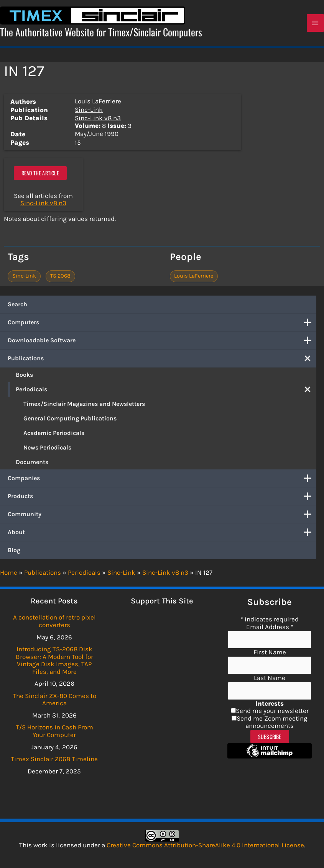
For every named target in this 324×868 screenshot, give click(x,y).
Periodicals (166, 392)
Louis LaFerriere (194, 279)
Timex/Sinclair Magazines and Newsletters (84, 406)
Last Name (270, 678)
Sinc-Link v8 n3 (98, 121)
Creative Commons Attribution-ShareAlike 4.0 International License (205, 845)
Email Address (270, 627)
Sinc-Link (89, 112)
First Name (270, 652)
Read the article (40, 176)
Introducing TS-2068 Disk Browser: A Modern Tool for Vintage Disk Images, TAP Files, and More (54, 660)
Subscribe (270, 736)
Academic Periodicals (54, 436)
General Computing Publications (70, 421)
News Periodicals (47, 450)
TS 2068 (60, 279)
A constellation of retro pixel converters (54, 621)
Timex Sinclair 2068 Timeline (54, 759)
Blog (14, 553)
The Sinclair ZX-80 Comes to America (54, 700)
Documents (32, 465)
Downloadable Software (162, 343)
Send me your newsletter (272, 711)
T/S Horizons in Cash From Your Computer (54, 731)
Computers (162, 325)
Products (162, 499)
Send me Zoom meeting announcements (272, 722)
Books (24, 377)
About (162, 535)
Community (162, 517)
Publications (162, 361)
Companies (162, 481)
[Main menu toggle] (316, 25)
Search (17, 307)
